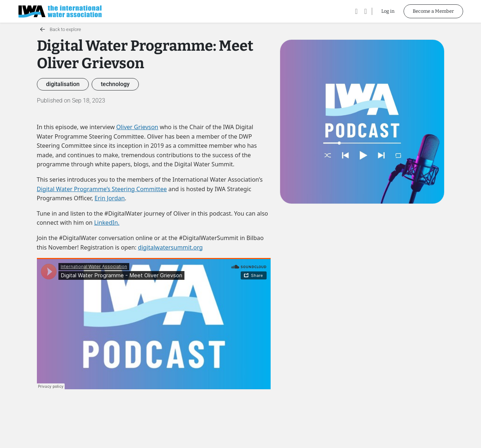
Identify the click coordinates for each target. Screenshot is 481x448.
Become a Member (433, 11)
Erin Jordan (110, 198)
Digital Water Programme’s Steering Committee (102, 189)
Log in (388, 11)
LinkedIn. (107, 223)
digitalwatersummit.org (170, 247)
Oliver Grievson (137, 127)
